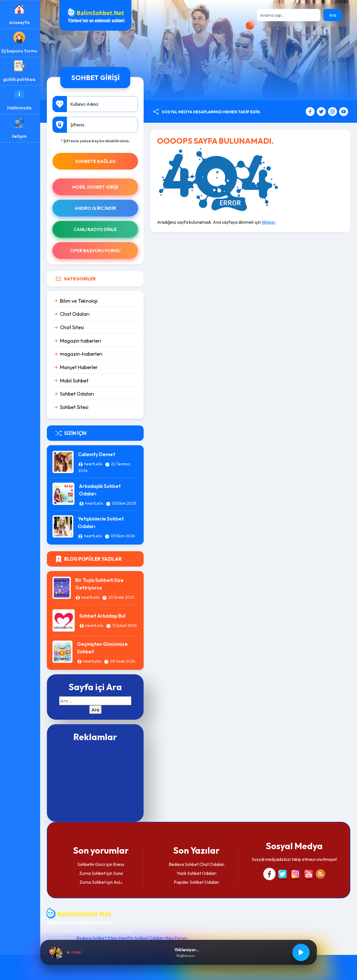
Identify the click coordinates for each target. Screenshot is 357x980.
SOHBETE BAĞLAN (97, 161)
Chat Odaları (76, 314)
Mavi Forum (178, 938)
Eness (120, 864)
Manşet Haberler (80, 367)
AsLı (119, 882)
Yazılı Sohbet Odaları (197, 873)
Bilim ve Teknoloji (80, 301)
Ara (332, 15)
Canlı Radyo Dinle (97, 229)
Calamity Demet (98, 454)
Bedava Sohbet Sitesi (99, 938)
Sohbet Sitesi (76, 407)
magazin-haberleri (83, 354)
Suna (119, 873)
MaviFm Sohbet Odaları (143, 938)
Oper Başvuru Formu (97, 251)
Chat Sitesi (74, 327)
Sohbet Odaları (79, 394)
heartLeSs (95, 464)
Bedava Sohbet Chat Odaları (197, 864)
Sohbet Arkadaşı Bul (104, 616)
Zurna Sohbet (93, 873)
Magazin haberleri (82, 341)
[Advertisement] (97, 781)
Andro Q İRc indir (97, 208)
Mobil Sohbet (76, 381)
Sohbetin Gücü (93, 864)
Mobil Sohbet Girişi (97, 187)
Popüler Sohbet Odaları (197, 882)
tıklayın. (270, 222)
